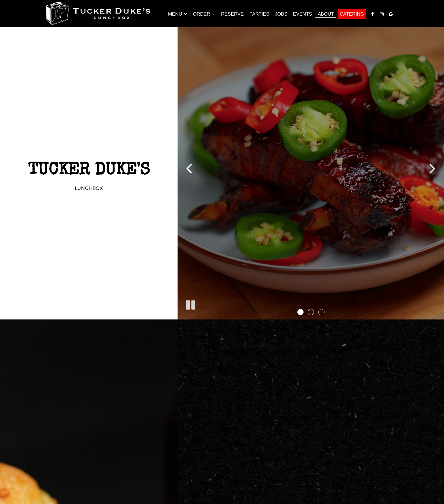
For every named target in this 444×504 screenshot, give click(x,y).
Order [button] (204, 14)
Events (303, 14)
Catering (352, 14)
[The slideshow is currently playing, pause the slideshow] (190, 304)
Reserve (232, 14)
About (326, 14)
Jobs (281, 14)
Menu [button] (178, 14)
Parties (259, 14)
